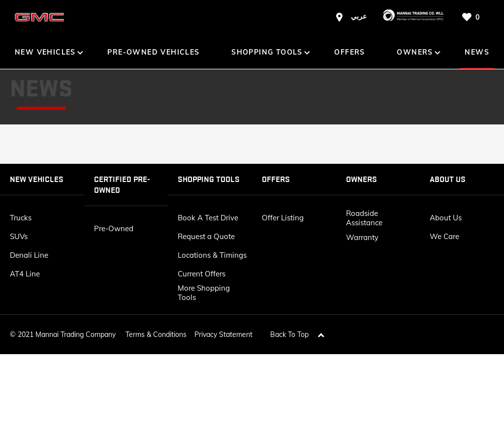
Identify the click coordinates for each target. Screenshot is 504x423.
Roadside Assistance (364, 218)
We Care (444, 236)
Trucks (21, 218)
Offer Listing (283, 218)
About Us (446, 218)
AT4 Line (25, 274)
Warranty (362, 237)
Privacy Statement (223, 331)
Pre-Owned (114, 228)
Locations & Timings (212, 255)
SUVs (19, 236)
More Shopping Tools (204, 293)
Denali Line (29, 255)
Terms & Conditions (156, 331)
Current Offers (202, 274)
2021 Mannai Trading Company (67, 331)
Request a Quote (206, 236)
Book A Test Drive (208, 218)
